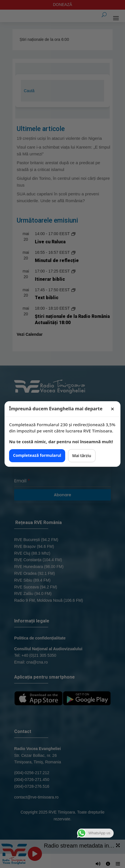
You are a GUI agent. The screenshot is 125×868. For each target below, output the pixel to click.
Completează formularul (37, 455)
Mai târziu (82, 456)
